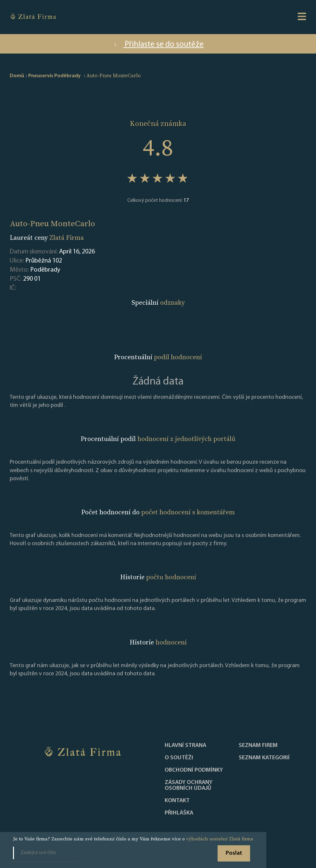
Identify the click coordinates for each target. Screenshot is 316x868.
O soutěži (179, 758)
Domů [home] (17, 76)
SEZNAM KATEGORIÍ (264, 758)
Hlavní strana (185, 746)
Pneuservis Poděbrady (54, 76)
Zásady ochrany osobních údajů (189, 786)
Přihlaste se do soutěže (158, 45)
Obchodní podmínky (194, 770)
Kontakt (177, 801)
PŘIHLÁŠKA (179, 813)
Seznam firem (258, 746)
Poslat (234, 853)
